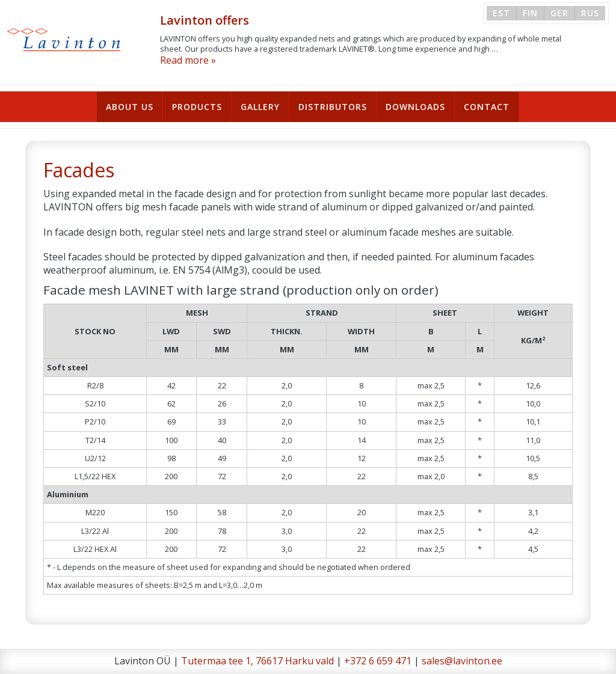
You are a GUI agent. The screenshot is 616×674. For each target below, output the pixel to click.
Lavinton (64, 40)
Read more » (188, 60)
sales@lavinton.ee (462, 661)
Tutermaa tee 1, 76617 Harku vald (257, 661)
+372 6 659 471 (378, 661)
